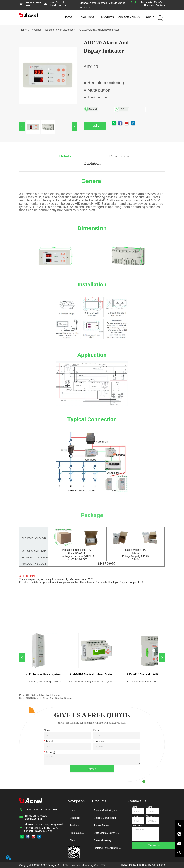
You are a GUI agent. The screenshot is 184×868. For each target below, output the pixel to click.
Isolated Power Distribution (60, 30)
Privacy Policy (128, 865)
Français (149, 5)
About (150, 17)
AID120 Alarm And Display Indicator (99, 30)
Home (68, 17)
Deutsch (160, 5)
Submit (92, 769)
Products (108, 17)
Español (159, 2)
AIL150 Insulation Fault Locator (43, 695)
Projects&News (129, 17)
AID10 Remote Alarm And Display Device (49, 698)
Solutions (88, 17)
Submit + (154, 845)
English (135, 2)
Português (147, 2)
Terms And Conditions (152, 865)
